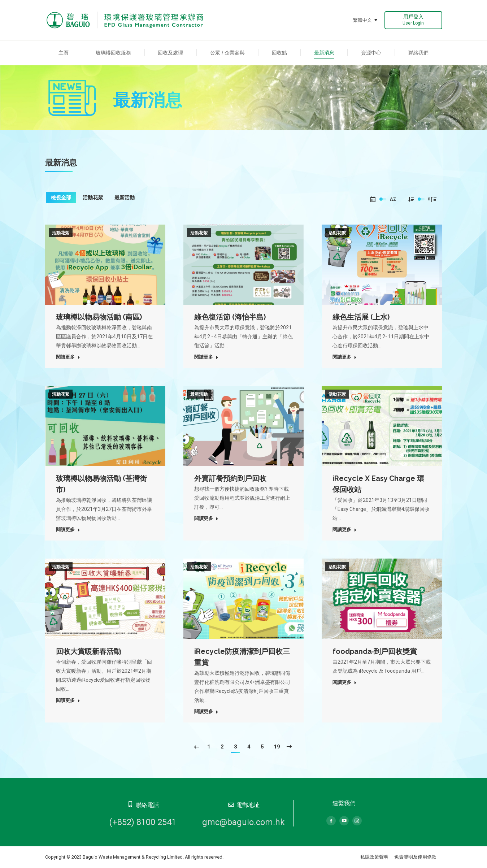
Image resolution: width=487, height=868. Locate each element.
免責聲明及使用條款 (415, 857)
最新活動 (125, 198)
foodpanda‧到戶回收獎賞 (375, 651)
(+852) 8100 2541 (143, 822)
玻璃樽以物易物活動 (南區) (99, 317)
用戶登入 (413, 20)
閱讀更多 (68, 357)
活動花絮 (93, 198)
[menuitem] (64, 53)
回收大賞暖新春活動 (88, 651)
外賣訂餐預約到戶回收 (230, 478)
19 (277, 747)
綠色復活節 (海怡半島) (230, 317)
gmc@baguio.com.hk (243, 822)
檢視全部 (61, 198)
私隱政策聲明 (374, 857)
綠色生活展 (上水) (361, 317)
